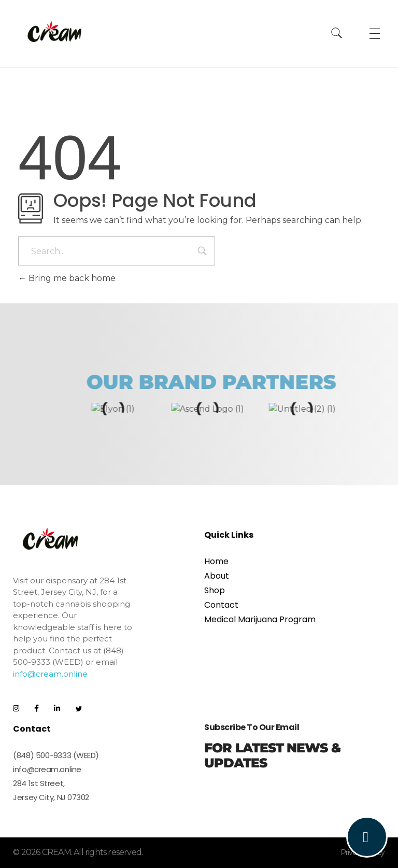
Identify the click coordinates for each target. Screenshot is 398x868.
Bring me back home (67, 278)
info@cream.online (50, 673)
